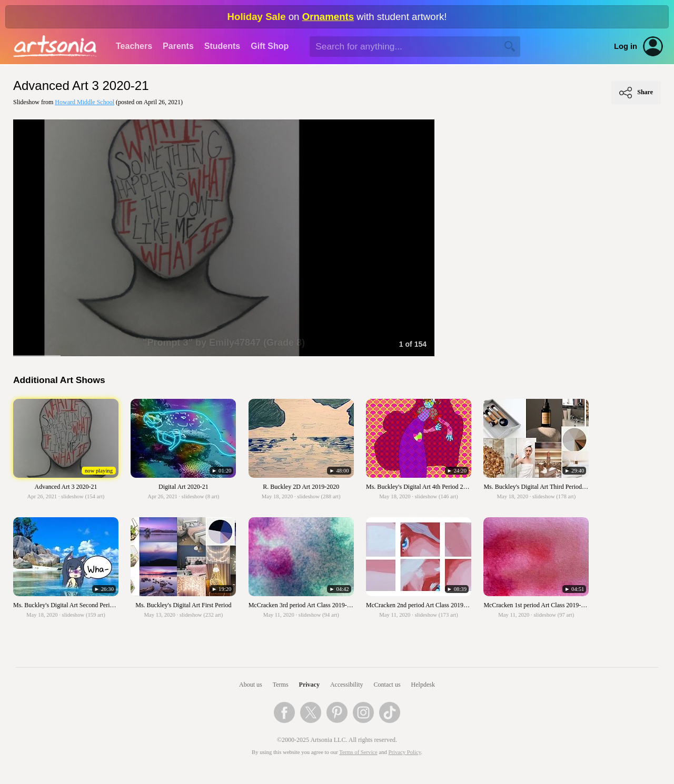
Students (222, 46)
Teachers (134, 46)
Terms (281, 685)
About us (251, 685)
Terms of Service (358, 752)
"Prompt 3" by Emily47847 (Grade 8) (224, 343)
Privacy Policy (405, 752)
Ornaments (328, 17)
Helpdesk (423, 685)
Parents (178, 46)
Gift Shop (270, 46)
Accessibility (347, 685)
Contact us (387, 685)
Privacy (309, 685)
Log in (626, 46)
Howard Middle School (85, 102)
